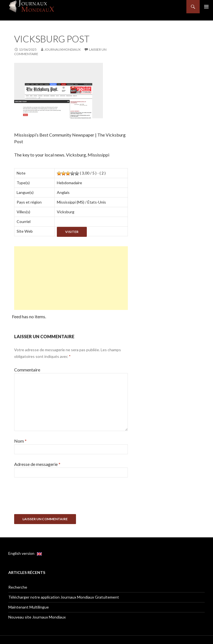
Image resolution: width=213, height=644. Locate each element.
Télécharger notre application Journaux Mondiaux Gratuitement (64, 597)
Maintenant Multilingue (29, 607)
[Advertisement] (71, 278)
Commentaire (27, 370)
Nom (20, 441)
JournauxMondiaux (63, 49)
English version (25, 553)
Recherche (18, 587)
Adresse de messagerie (37, 464)
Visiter (72, 232)
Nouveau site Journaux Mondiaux (37, 617)
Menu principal (206, 7)
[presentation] (56, 498)
